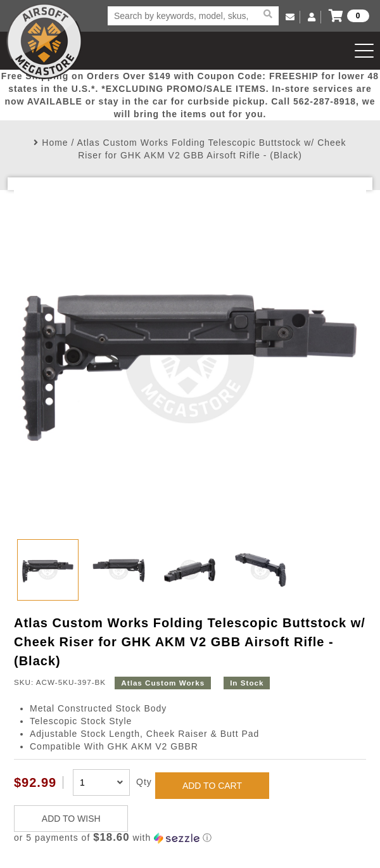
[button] (190, 838)
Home (55, 143)
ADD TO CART (212, 786)
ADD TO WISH (71, 819)
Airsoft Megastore (44, 41)
